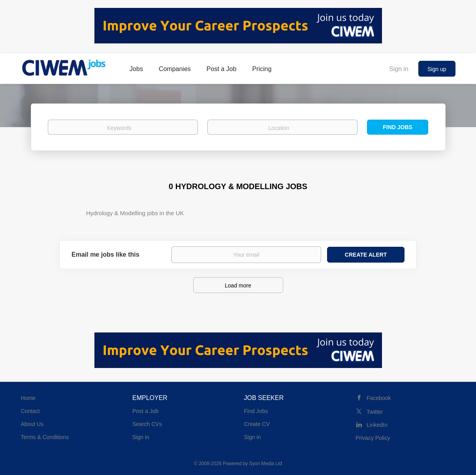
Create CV (257, 424)
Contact (30, 411)
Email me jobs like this (105, 254)
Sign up (437, 69)
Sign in (399, 69)
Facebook (379, 398)
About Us (32, 424)
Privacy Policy (373, 438)
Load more (238, 285)
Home (28, 398)
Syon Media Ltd (266, 464)
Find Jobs (398, 127)
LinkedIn (377, 425)
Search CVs (147, 424)
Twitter (375, 412)
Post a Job (145, 411)
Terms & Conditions (45, 437)
